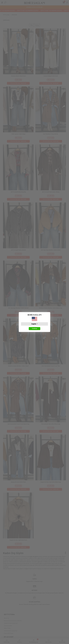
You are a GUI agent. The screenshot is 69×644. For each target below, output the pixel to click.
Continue (34, 329)
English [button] (34, 324)
